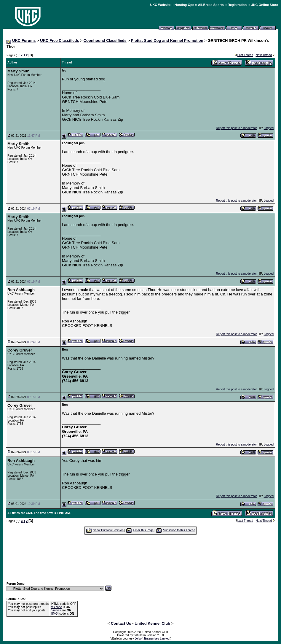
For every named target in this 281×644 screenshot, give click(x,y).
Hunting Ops (184, 5)
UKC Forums (24, 40)
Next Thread (264, 55)
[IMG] (55, 614)
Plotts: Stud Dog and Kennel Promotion (167, 40)
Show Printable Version (108, 530)
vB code (57, 607)
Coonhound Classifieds (105, 40)
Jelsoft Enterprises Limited (152, 639)
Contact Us (121, 623)
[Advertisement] (140, 558)
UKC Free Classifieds (60, 40)
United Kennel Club (152, 623)
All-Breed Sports (211, 5)
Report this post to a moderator (237, 128)
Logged (269, 128)
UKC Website (160, 5)
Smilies (56, 610)
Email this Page (143, 530)
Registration (237, 5)
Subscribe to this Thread (179, 530)
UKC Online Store (264, 5)
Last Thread (245, 55)
